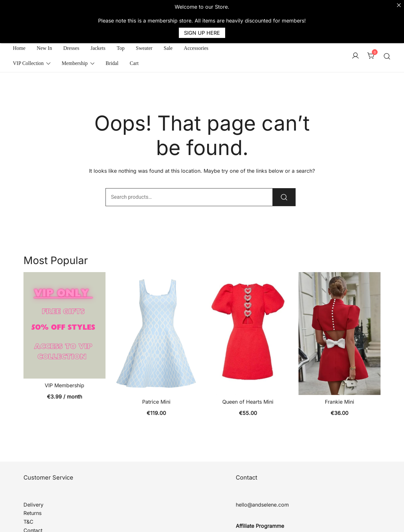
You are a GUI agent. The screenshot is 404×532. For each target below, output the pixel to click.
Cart (134, 47)
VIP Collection (28, 47)
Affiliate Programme (260, 510)
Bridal (112, 47)
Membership (75, 47)
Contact (33, 515)
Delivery (33, 489)
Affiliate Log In (253, 519)
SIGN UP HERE (202, 33)
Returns (32, 497)
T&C (28, 506)
